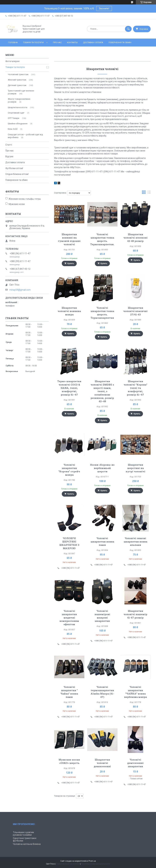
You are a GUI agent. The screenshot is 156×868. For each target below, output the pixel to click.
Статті (9, 145)
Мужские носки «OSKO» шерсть (69, 761)
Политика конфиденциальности (96, 864)
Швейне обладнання (18, 124)
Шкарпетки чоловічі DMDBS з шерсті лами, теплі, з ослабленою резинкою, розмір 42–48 (102, 391)
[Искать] (128, 29)
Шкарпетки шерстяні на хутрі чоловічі (135, 468)
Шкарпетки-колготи (18, 107)
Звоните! (104, 8)
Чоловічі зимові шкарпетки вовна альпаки (135, 542)
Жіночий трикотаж (17, 80)
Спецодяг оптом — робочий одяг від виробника (25, 136)
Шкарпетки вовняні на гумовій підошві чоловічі (69, 239)
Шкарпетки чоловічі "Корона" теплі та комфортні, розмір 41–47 (135, 388)
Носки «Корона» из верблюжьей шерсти (102, 468)
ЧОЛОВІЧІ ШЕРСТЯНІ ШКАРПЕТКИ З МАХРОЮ (69, 543)
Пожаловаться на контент (68, 864)
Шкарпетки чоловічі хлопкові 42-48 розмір (135, 238)
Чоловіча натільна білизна (27, 844)
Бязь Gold (13, 129)
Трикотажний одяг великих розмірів (21, 92)
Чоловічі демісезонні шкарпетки (135, 763)
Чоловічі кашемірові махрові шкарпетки (102, 616)
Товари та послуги (33, 42)
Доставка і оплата (93, 42)
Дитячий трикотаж (17, 85)
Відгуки (9, 156)
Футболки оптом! (14, 168)
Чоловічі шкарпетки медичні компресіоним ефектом (69, 618)
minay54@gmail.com (20, 290)
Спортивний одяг (16, 113)
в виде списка (149, 193)
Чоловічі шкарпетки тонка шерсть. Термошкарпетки (102, 313)
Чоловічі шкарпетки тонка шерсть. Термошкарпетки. (102, 239)
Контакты (72, 42)
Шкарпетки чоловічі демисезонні (102, 763)
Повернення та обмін (120, 42)
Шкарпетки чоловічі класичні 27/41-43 (135, 311)
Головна (13, 42)
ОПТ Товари (14, 118)
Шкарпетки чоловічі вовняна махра (69, 311)
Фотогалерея (12, 61)
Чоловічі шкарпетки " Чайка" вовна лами (69, 692)
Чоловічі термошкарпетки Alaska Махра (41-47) (102, 692)
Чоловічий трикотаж (18, 74)
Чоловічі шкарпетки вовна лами (102, 542)
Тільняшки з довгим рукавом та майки (23, 834)
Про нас (57, 42)
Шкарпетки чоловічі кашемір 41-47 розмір (135, 614)
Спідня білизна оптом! (17, 174)
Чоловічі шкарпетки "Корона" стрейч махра (69, 470)
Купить (71, 263)
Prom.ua (92, 861)
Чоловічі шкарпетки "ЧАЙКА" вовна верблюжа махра (135, 692)
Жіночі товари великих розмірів (19, 100)
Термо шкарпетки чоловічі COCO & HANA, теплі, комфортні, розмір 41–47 (69, 388)
